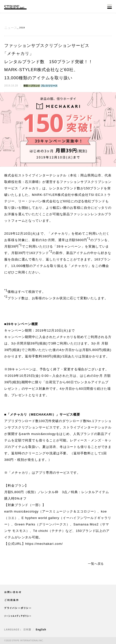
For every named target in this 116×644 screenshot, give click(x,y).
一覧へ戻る (96, 564)
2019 (22, 28)
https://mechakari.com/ (44, 544)
